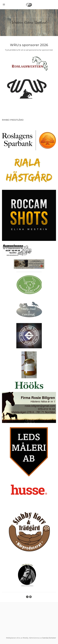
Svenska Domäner (49, 638)
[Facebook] (27, 597)
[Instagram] (30, 597)
